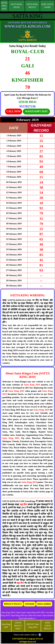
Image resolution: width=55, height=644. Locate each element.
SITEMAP (30, 604)
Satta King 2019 (32, 385)
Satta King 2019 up (19, 615)
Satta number (48, 615)
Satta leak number (26, 618)
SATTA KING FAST (4, 6)
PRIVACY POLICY (13, 604)
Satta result (21, 613)
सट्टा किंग (24, 504)
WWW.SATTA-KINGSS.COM (27, 26)
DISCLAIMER (44, 604)
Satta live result (35, 615)
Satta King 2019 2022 (36, 613)
